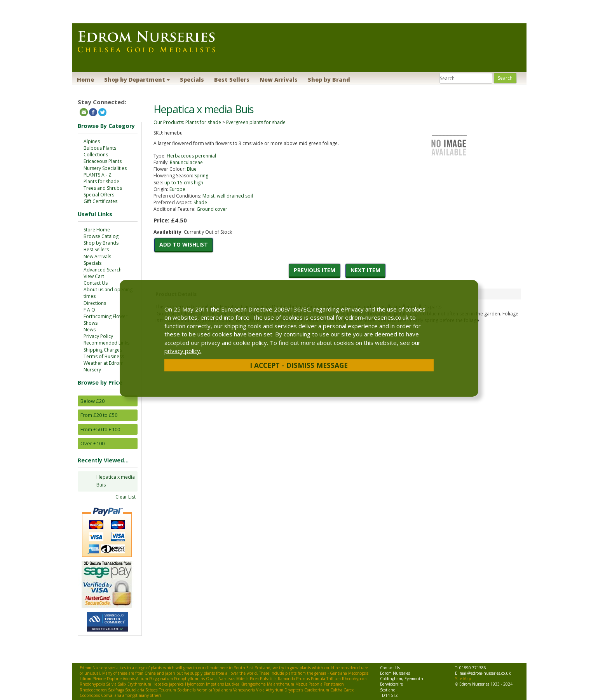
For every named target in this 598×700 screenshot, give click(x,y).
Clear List (126, 497)
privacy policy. (183, 351)
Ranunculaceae (186, 162)
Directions (95, 303)
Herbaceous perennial (191, 156)
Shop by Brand (329, 80)
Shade (200, 202)
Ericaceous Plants (103, 161)
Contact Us (96, 283)
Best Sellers (232, 80)
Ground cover (212, 209)
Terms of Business (104, 356)
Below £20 (92, 401)
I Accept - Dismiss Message (299, 365)
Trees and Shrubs (103, 188)
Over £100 (92, 443)
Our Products (168, 122)
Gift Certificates (100, 201)
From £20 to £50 (99, 415)
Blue (192, 169)
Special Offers (99, 195)
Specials (192, 80)
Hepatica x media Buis (116, 481)
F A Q (89, 310)
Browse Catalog (101, 236)
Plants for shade (101, 181)
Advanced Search (103, 270)
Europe (177, 189)
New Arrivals (279, 80)
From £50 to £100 (100, 429)
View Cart (94, 276)
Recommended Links (106, 343)
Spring (201, 176)
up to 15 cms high (184, 183)
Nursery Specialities (105, 168)
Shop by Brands (101, 243)
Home (85, 80)
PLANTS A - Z (98, 175)
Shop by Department (137, 80)
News (90, 330)
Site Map (463, 679)
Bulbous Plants (100, 148)
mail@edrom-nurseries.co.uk (485, 673)
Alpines (92, 141)
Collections (96, 155)
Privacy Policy (98, 336)
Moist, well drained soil (228, 196)
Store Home (97, 230)
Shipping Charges (103, 350)
